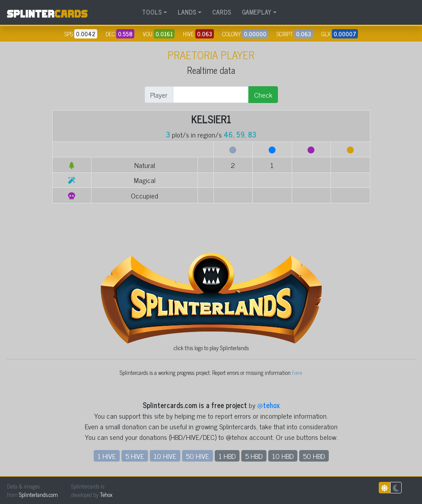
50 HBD (314, 456)
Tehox (106, 494)
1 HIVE (107, 456)
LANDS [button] (187, 12)
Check (263, 95)
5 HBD (254, 456)
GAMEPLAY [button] (257, 12)
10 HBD (283, 456)
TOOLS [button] (152, 12)
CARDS (222, 12)
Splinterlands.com (38, 494)
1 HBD (227, 456)
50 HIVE (198, 456)
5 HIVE (135, 456)
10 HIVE (165, 456)
